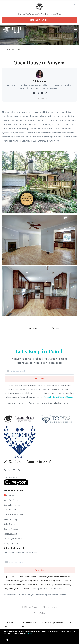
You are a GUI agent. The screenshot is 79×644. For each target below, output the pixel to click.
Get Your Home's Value (14, 514)
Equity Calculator (11, 543)
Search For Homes (12, 505)
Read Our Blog (10, 519)
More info (29, 633)
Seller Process (10, 524)
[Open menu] (76, 30)
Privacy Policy (39, 613)
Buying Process (11, 529)
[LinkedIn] (14, 470)
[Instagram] (19, 470)
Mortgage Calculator (13, 539)
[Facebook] (5, 470)
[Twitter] (9, 470)
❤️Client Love (10, 495)
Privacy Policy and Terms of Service (58, 397)
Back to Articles (13, 49)
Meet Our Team (11, 500)
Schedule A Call (10, 534)
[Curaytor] (16, 485)
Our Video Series (11, 510)
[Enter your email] (42, 371)
